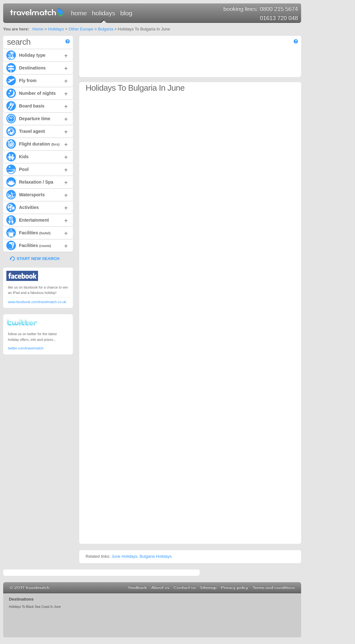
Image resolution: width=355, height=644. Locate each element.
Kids (37, 156)
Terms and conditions (274, 588)
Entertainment (37, 220)
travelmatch (37, 12)
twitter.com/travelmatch (26, 348)
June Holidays (125, 556)
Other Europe (81, 29)
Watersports (37, 194)
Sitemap (208, 588)
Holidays (103, 13)
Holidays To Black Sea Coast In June (35, 607)
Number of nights (37, 93)
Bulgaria (106, 29)
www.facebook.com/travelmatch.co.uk (37, 302)
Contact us (185, 588)
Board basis (37, 106)
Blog (126, 13)
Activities (37, 207)
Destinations (37, 68)
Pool (37, 169)
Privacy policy (235, 588)
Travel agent (37, 131)
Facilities (37, 232)
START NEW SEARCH (38, 259)
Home (79, 13)
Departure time (37, 118)
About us (160, 588)
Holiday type (37, 55)
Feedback (138, 588)
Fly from (37, 80)
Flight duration (37, 144)
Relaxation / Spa (37, 182)
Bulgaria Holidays (156, 556)
